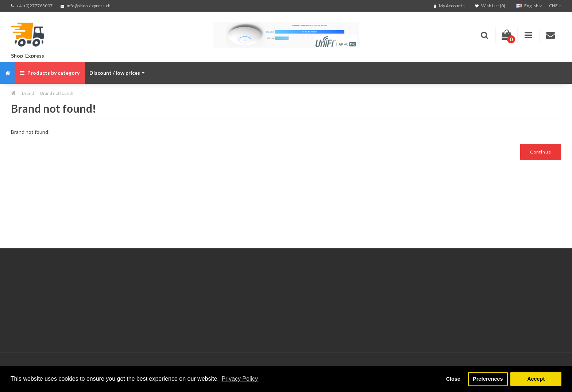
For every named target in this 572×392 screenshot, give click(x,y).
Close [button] (453, 379)
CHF (555, 6)
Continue (541, 152)
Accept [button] (536, 379)
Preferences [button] (488, 379)
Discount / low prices (117, 73)
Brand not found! (57, 93)
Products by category (50, 73)
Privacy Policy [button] (240, 379)
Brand (28, 93)
